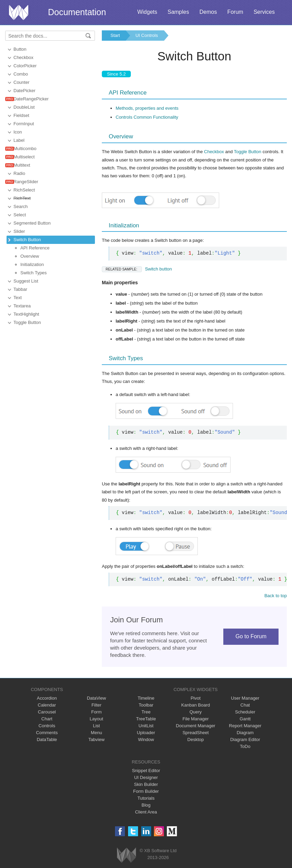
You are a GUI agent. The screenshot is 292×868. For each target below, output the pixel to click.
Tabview (96, 739)
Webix (126, 855)
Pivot (196, 698)
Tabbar (20, 289)
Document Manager (196, 726)
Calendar (47, 705)
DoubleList (24, 107)
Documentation (77, 12)
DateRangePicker (31, 99)
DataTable (47, 739)
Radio (19, 173)
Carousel (47, 712)
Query (196, 712)
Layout (96, 719)
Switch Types (33, 273)
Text (18, 298)
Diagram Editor (245, 739)
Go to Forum (251, 636)
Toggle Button (27, 322)
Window (146, 739)
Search (21, 206)
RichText (22, 198)
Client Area (146, 812)
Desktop (196, 739)
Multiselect (24, 157)
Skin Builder (146, 784)
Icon (18, 132)
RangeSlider (26, 182)
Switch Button (27, 240)
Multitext (22, 165)
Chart (47, 719)
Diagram (245, 733)
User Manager (245, 698)
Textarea (22, 306)
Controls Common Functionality (147, 117)
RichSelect (24, 190)
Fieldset (21, 115)
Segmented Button (32, 223)
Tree (146, 712)
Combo (21, 74)
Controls (47, 726)
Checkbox (23, 57)
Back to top (276, 596)
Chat (245, 705)
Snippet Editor (146, 771)
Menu (96, 733)
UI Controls (147, 35)
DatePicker (25, 91)
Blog (146, 805)
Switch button (137, 269)
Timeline (146, 698)
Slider (19, 231)
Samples (178, 12)
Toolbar (146, 705)
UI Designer (146, 777)
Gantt (245, 719)
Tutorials (146, 798)
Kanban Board (196, 705)
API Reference (35, 248)
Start (115, 35)
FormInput (24, 124)
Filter (96, 705)
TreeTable (146, 719)
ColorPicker (25, 66)
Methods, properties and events (147, 108)
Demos (208, 12)
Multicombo (25, 149)
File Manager (196, 719)
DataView (96, 698)
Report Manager (245, 726)
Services (264, 12)
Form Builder (146, 791)
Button (20, 49)
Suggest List (26, 281)
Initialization (32, 264)
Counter (21, 82)
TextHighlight (26, 314)
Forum (235, 12)
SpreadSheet (196, 733)
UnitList (146, 726)
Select (20, 215)
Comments (47, 733)
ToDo (245, 746)
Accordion (47, 698)
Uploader (146, 733)
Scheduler (245, 712)
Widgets (147, 12)
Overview (30, 256)
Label (19, 140)
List (96, 726)
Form (96, 712)
